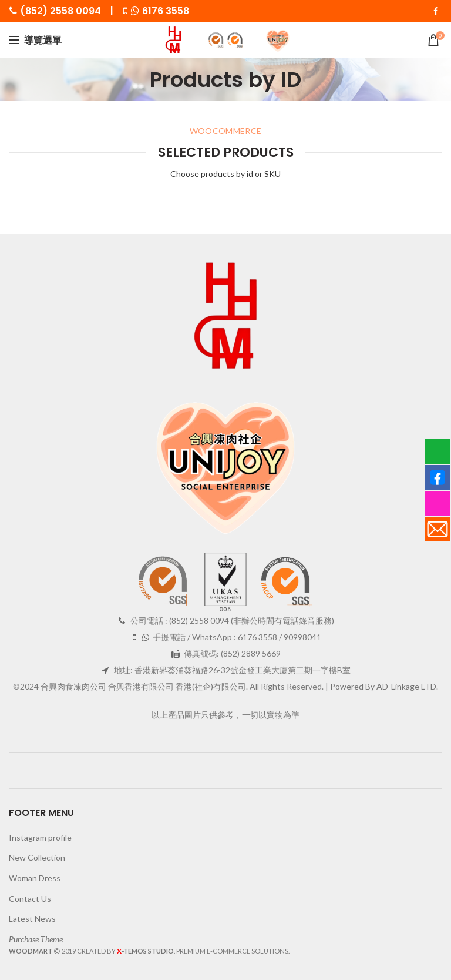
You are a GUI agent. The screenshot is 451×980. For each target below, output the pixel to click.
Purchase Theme (36, 939)
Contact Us (30, 899)
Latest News (32, 919)
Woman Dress (35, 878)
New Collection (37, 857)
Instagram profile (40, 837)
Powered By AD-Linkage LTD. (384, 686)
